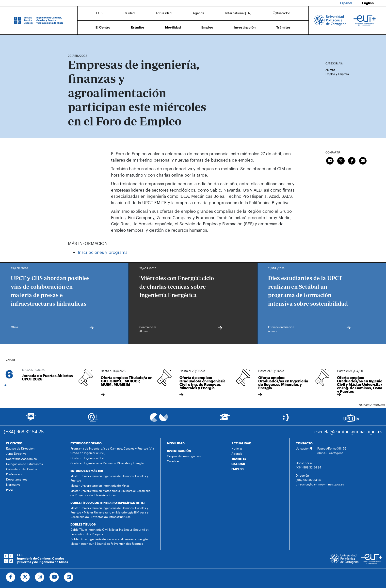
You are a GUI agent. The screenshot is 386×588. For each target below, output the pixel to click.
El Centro (103, 27)
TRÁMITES (239, 459)
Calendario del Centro (21, 469)
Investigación (245, 27)
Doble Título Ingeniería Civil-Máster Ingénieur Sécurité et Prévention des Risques (109, 532)
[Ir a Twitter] (25, 577)
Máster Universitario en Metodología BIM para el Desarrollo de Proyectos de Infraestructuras (110, 493)
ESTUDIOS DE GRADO (86, 443)
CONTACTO (304, 443)
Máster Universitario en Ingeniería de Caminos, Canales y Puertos (109, 478)
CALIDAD (238, 464)
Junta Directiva (16, 453)
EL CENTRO (14, 443)
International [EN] (238, 13)
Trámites (283, 27)
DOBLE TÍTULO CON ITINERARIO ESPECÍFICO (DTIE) (107, 503)
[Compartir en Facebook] (352, 160)
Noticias (237, 448)
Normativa (13, 484)
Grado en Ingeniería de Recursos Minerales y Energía (107, 463)
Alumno (330, 70)
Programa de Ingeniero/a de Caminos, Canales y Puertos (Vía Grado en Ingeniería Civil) (112, 451)
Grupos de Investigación (184, 456)
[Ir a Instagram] (40, 577)
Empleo (207, 27)
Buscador (281, 13)
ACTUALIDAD (241, 443)
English (368, 3)
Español (346, 3)
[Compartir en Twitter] (341, 160)
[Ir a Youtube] (54, 577)
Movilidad (173, 27)
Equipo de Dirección (20, 448)
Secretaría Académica (21, 459)
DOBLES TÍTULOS (83, 524)
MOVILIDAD (176, 443)
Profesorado (15, 474)
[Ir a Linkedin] (69, 577)
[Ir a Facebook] (11, 577)
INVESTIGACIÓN (179, 451)
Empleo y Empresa (337, 74)
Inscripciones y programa (103, 252)
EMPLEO (238, 469)
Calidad (129, 13)
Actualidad (164, 13)
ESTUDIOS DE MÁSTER (87, 471)
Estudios (138, 27)
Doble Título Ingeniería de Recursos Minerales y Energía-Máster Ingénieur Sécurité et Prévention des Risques (109, 541)
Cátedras (173, 461)
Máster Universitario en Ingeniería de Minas (100, 485)
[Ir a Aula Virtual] (225, 419)
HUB (99, 13)
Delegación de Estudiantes (24, 464)
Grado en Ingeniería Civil (87, 458)
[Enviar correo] (363, 160)
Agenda (199, 13)
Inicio (72, 41)
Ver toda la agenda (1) (372, 405)
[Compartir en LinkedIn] (330, 160)
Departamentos (17, 479)
